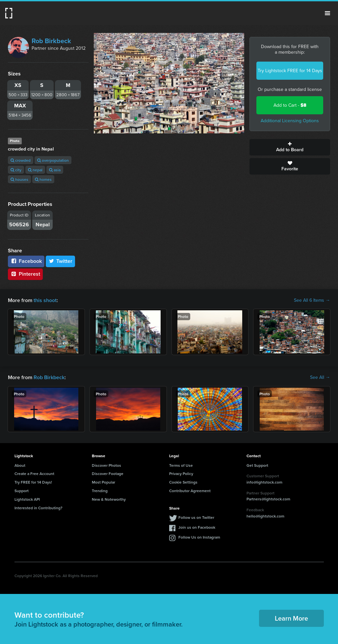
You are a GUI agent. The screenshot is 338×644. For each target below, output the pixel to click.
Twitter (61, 261)
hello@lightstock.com (265, 516)
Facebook (26, 261)
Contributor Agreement (190, 491)
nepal (35, 170)
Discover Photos (106, 465)
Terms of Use (181, 465)
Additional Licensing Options (290, 121)
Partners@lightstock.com (268, 499)
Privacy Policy (181, 474)
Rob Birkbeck (51, 41)
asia (55, 170)
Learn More (291, 618)
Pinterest (25, 274)
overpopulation (53, 160)
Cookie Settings (183, 482)
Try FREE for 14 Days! (33, 482)
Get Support (257, 465)
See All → (320, 378)
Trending (100, 491)
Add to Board (290, 147)
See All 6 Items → (312, 300)
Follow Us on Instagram (199, 537)
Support (22, 491)
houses (19, 179)
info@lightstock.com (264, 482)
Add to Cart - (290, 105)
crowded (21, 160)
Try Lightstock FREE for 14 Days (290, 71)
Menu (327, 13)
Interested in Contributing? (39, 508)
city (16, 170)
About (20, 465)
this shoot (45, 300)
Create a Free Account (34, 474)
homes (43, 179)
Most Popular (104, 482)
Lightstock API (27, 499)
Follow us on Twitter (196, 517)
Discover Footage (108, 474)
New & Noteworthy (109, 499)
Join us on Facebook (197, 527)
